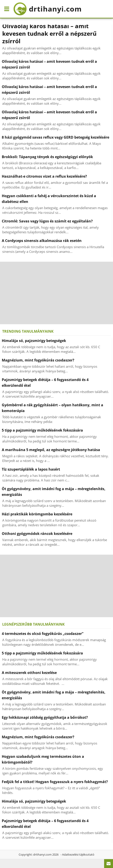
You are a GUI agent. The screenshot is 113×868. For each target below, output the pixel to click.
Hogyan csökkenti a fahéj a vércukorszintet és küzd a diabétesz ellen (49, 199)
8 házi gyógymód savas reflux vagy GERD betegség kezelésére (55, 137)
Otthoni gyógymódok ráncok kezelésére (37, 534)
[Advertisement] (56, 293)
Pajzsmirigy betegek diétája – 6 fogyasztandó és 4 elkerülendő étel (45, 383)
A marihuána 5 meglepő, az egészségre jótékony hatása (51, 450)
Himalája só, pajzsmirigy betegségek (34, 341)
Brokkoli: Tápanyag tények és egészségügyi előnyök (47, 157)
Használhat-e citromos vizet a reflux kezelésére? (44, 176)
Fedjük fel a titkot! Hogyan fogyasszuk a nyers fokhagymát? (55, 782)
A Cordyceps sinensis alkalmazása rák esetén (42, 241)
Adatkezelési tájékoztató (78, 854)
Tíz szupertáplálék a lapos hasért (31, 469)
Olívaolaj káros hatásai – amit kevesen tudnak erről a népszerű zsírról (49, 33)
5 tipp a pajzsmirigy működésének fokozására (42, 430)
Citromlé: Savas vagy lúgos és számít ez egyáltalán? (47, 221)
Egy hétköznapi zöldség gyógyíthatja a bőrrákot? (45, 717)
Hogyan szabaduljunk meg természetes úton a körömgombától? (43, 759)
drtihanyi (47, 9)
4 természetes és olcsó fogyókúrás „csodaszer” (43, 634)
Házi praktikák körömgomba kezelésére (37, 514)
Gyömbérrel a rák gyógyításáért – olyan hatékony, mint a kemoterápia (52, 408)
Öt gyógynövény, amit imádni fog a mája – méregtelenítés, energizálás (54, 492)
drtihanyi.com (42, 854)
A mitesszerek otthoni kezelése (29, 673)
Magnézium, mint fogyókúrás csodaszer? (38, 360)
